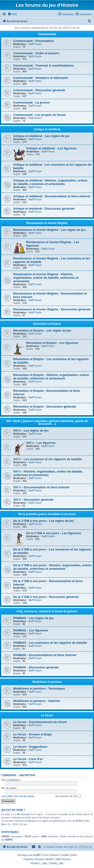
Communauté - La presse (31, 102)
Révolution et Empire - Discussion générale (45, 407)
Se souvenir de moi (68, 796)
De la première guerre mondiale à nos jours (47, 514)
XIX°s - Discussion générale (33, 500)
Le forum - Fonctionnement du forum (40, 722)
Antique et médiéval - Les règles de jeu (41, 136)
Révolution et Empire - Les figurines (52, 343)
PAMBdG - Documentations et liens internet (45, 655)
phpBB (36, 855)
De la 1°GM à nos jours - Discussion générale (46, 597)
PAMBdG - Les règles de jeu (33, 618)
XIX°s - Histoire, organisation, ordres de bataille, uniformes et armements (48, 473)
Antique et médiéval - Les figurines (51, 148)
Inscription (27, 775)
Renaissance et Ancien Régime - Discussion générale (52, 309)
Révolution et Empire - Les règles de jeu (42, 330)
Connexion (9, 775)
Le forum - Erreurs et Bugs (33, 734)
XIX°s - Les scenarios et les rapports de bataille (47, 459)
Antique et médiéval (47, 129)
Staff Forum (35, 44)
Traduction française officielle (38, 859)
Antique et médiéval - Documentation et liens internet (52, 196)
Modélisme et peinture (47, 682)
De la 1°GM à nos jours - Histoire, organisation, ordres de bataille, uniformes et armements (52, 567)
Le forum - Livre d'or (28, 759)
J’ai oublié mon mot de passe (18, 796)
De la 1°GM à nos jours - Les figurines (54, 533)
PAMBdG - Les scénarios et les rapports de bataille (50, 643)
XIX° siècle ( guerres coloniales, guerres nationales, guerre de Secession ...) (47, 422)
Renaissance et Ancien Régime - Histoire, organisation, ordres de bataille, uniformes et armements (46, 278)
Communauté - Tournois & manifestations (43, 65)
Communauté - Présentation (34, 41)
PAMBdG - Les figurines (31, 630)
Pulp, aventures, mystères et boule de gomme (47, 611)
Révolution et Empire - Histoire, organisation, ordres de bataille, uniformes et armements (51, 377)
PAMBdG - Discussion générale (36, 667)
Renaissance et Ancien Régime (47, 223)
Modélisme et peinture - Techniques (39, 689)
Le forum (47, 715)
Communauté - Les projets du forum (39, 115)
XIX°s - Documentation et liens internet (41, 487)
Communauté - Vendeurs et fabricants (41, 78)
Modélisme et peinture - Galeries (37, 701)
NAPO (9, 840)
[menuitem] (12, 14)
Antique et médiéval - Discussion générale (44, 209)
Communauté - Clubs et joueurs (36, 53)
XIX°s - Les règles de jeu (31, 431)
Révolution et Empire (47, 324)
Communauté (47, 34)
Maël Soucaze (63, 859)
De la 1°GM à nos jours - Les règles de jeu (44, 521)
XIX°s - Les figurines (41, 443)
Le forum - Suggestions (30, 747)
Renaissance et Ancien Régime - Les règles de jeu (49, 230)
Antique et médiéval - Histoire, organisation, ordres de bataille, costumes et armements (50, 182)
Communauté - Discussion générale (39, 90)
